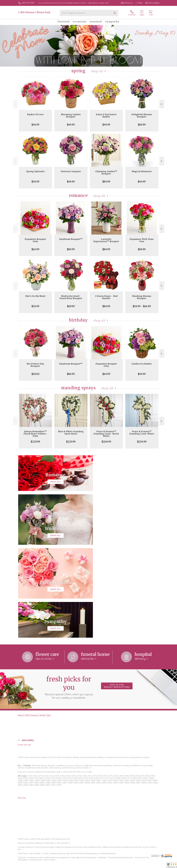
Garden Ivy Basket (142, 364)
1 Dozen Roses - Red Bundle (106, 297)
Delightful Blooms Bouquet (142, 116)
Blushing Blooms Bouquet (142, 297)
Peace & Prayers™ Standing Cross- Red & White (106, 434)
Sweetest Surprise (71, 171)
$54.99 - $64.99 (142, 306)
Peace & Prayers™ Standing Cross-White (142, 433)
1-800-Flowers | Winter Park (34, 12)
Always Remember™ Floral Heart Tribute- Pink (35, 434)
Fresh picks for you (69, 594)
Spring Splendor (35, 171)
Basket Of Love (35, 114)
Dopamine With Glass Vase (142, 240)
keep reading (28, 647)
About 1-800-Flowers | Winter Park (34, 622)
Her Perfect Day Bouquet (35, 365)
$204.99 (106, 442)
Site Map (153, 866)
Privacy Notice (123, 866)
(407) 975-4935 (28, 3)
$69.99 (142, 125)
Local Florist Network (139, 866)
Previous (15, 104)
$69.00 (35, 374)
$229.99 (35, 442)
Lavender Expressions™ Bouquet (106, 240)
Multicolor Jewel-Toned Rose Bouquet (71, 297)
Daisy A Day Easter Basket (106, 116)
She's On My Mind (35, 296)
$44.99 (35, 125)
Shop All (97, 71)
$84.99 (106, 182)
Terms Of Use (110, 866)
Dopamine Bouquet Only (35, 240)
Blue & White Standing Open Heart (71, 433)
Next (162, 104)
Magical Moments (142, 171)
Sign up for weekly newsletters (117, 593)
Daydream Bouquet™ (71, 239)
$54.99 (35, 182)
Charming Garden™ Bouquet (106, 173)
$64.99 (35, 249)
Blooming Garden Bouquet (71, 116)
